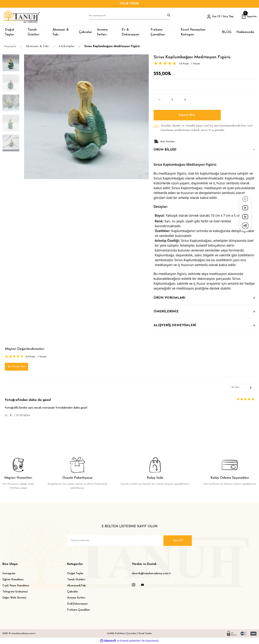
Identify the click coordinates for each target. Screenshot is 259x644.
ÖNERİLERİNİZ (166, 312)
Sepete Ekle (187, 115)
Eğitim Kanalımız (13, 580)
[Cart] (248, 17)
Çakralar (73, 592)
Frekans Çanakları (79, 610)
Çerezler (132, 634)
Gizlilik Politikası (116, 634)
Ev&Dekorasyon (77, 604)
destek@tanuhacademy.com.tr (151, 574)
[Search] (129, 17)
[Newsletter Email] (129, 541)
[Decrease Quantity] (157, 100)
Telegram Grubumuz (15, 592)
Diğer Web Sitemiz (14, 598)
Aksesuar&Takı (77, 586)
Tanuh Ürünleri (76, 580)
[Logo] (22, 17)
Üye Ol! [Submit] (178, 541)
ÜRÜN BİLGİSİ (165, 150)
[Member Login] (218, 17)
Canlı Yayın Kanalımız (16, 586)
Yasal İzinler (145, 634)
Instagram (9, 574)
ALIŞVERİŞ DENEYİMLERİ (175, 325)
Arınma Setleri (76, 598)
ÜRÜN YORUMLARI (169, 298)
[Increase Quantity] (187, 100)
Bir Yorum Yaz (17, 367)
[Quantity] (172, 100)
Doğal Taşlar (75, 574)
